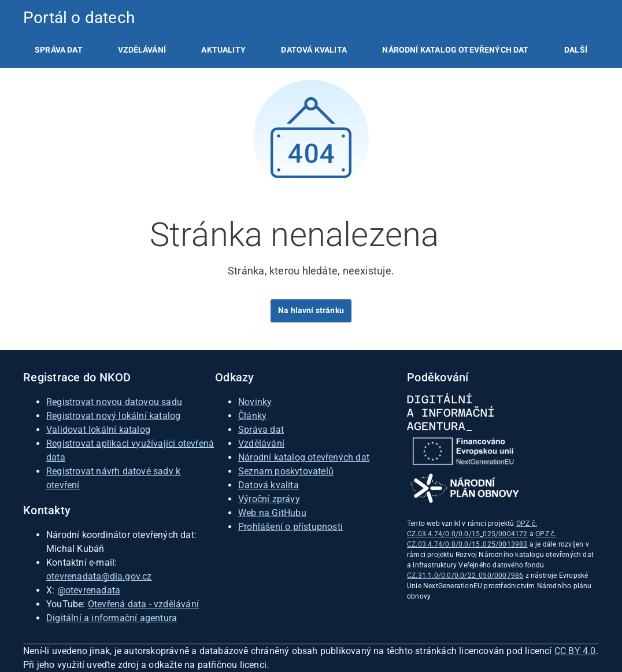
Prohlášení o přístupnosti (290, 527)
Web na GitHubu (272, 513)
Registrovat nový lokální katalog (113, 416)
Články (252, 416)
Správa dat (59, 50)
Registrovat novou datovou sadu (114, 402)
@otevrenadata (89, 590)
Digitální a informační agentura (112, 618)
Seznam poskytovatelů (286, 471)
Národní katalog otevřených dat (304, 457)
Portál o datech (79, 18)
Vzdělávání (142, 50)
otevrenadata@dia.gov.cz (99, 576)
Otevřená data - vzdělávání (143, 604)
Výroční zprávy (269, 499)
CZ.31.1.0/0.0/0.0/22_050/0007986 (465, 576)
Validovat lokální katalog (98, 430)
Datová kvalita (314, 50)
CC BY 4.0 (575, 651)
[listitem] (59, 50)
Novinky (255, 402)
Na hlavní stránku (311, 310)
